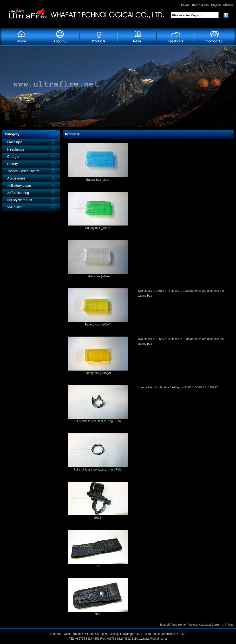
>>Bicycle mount (20, 200)
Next (202, 625)
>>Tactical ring (18, 193)
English (216, 5)
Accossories (16, 178)
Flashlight (14, 142)
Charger (13, 157)
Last (208, 625)
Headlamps (16, 149)
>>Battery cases (19, 186)
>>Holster (15, 207)
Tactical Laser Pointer (23, 171)
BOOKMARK (200, 5)
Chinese (228, 5)
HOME (185, 5)
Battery (13, 164)
